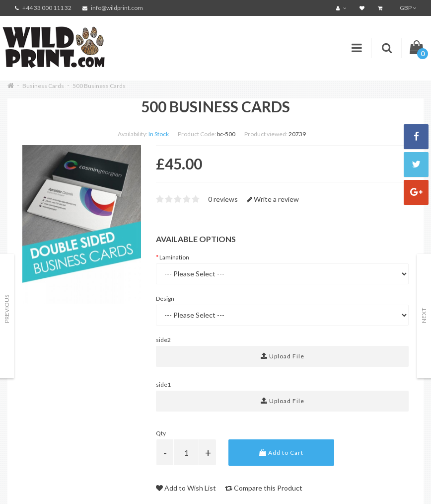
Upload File (283, 356)
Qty (161, 433)
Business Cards (43, 86)
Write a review (273, 199)
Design (165, 298)
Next (424, 315)
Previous (7, 309)
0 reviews (223, 199)
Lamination (174, 257)
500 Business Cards (99, 86)
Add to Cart (281, 453)
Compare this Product (264, 488)
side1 (163, 384)
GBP (408, 8)
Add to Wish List (186, 488)
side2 (163, 340)
